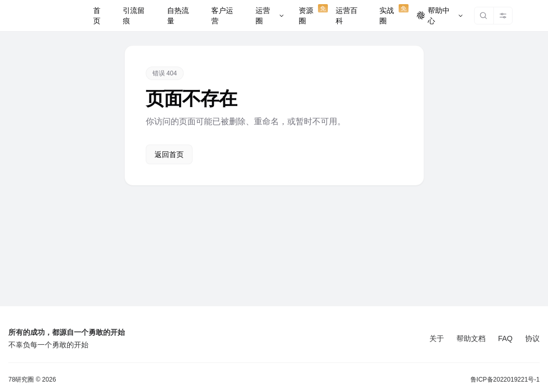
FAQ (505, 338)
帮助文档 (471, 338)
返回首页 (169, 154)
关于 (437, 338)
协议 (532, 338)
